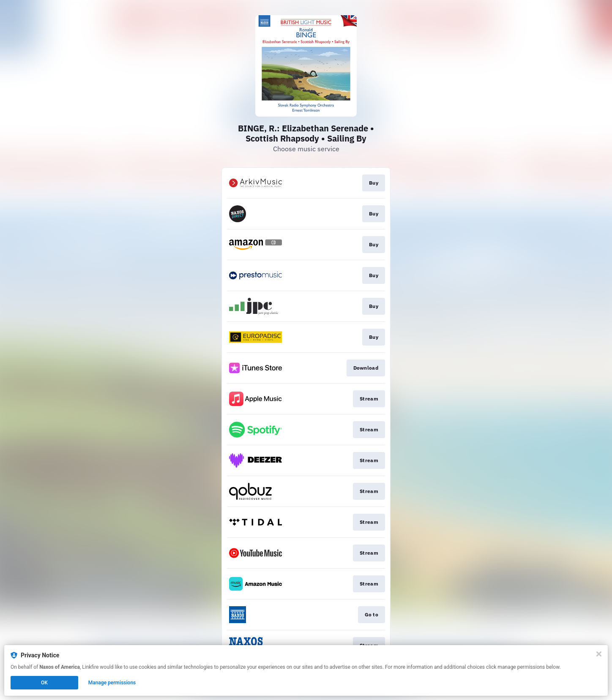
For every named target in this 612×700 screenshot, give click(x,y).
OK (44, 683)
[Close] (599, 654)
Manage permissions (112, 683)
